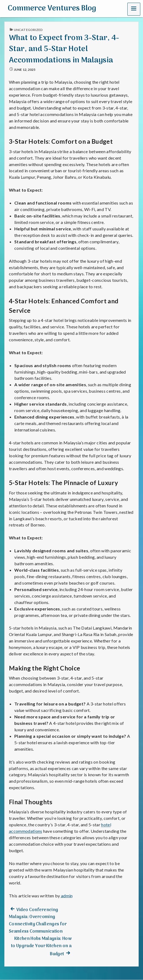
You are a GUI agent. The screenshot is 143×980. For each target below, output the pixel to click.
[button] (134, 9)
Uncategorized (28, 30)
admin (67, 896)
